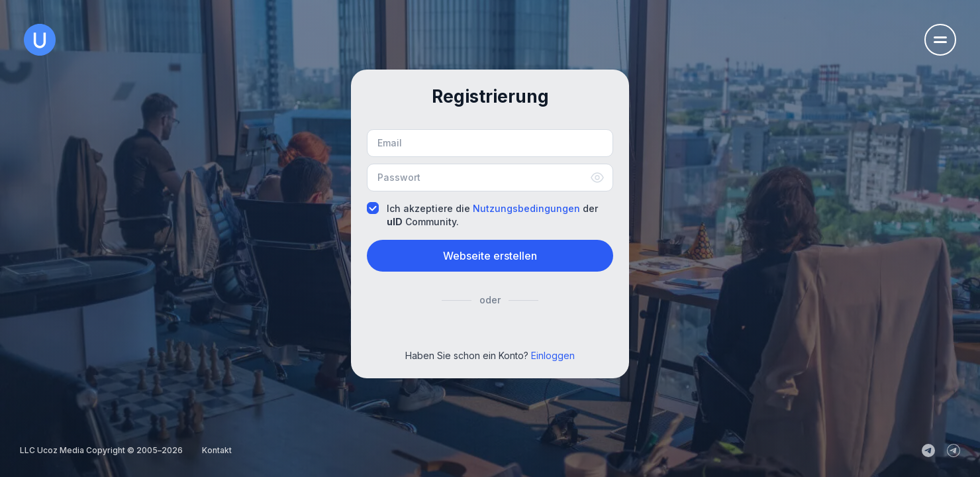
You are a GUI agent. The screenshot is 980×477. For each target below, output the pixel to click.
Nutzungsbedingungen (526, 208)
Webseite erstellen (490, 256)
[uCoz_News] (928, 450)
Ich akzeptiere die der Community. (482, 215)
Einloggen (553, 355)
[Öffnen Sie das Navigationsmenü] (940, 40)
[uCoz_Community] (954, 450)
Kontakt (217, 450)
